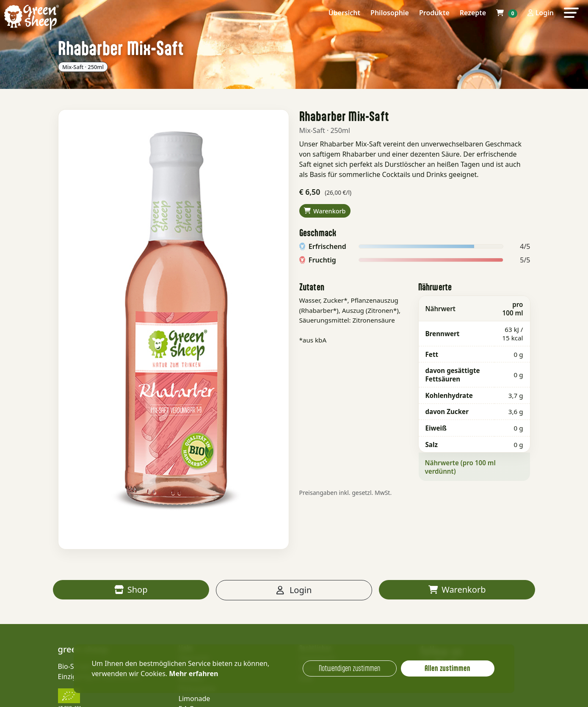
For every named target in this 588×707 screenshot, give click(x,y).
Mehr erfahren (193, 674)
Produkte (434, 13)
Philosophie (390, 13)
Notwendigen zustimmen (349, 668)
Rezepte (473, 13)
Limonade (195, 699)
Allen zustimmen (447, 668)
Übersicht (344, 13)
